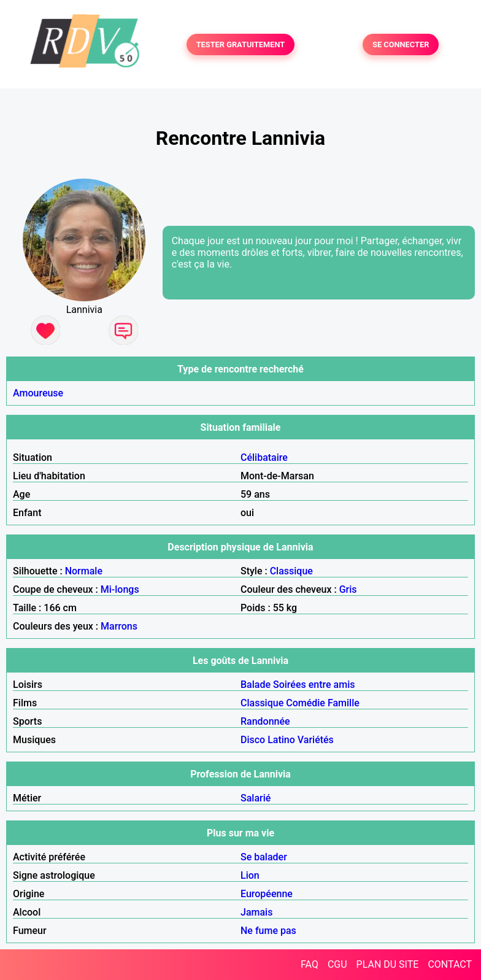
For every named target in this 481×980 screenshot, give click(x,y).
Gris (348, 589)
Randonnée (265, 721)
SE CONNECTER (401, 44)
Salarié (256, 798)
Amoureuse (38, 393)
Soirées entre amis (314, 685)
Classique (291, 571)
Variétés (316, 740)
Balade (256, 685)
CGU (337, 964)
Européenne (267, 894)
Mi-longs (120, 589)
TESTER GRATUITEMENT (241, 44)
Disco (253, 740)
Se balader (264, 857)
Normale (84, 571)
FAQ (310, 964)
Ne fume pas (268, 931)
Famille (344, 703)
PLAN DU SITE (388, 964)
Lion (250, 875)
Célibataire (264, 457)
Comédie (306, 703)
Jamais (256, 912)
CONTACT (450, 964)
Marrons (119, 626)
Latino (281, 740)
